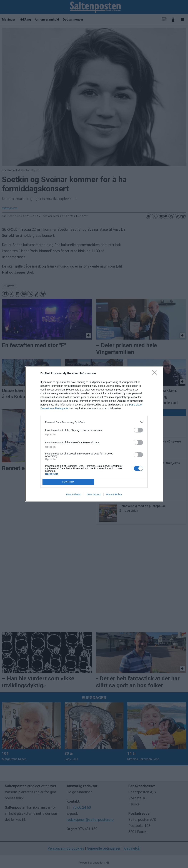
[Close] (156, 374)
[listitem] (94, 422)
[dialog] (94, 434)
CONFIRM (68, 482)
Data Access (94, 494)
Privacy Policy (114, 494)
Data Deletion (74, 494)
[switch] (138, 430)
